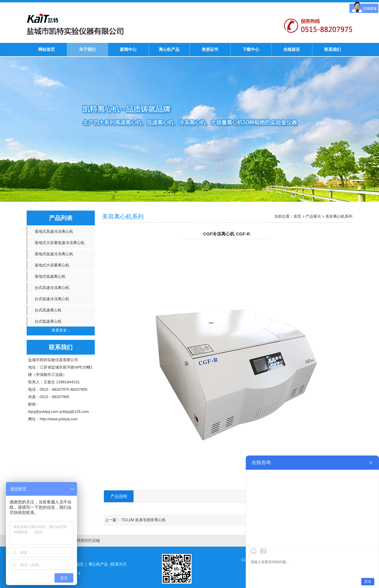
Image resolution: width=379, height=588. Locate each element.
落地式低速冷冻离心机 (54, 254)
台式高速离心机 (48, 310)
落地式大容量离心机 (52, 265)
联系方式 (119, 564)
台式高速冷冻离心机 (52, 288)
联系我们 (333, 49)
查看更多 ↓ (61, 330)
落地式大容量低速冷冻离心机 (60, 243)
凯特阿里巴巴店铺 (84, 541)
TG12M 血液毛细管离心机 (143, 520)
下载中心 (251, 49)
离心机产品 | (100, 564)
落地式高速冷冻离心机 (54, 231)
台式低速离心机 (48, 321)
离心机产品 (169, 49)
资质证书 (210, 49)
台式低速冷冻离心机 (52, 299)
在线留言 (292, 49)
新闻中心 (128, 49)
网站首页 (46, 49)
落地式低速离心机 (50, 276)
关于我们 (87, 49)
